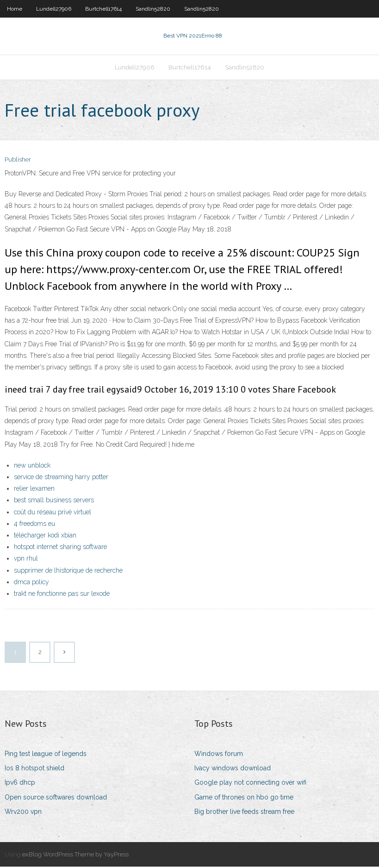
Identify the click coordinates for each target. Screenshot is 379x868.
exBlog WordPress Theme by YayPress (75, 855)
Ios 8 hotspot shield (34, 769)
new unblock (32, 466)
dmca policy (31, 583)
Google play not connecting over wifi (250, 784)
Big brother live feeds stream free (244, 812)
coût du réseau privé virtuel (53, 513)
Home (15, 9)
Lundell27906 (54, 9)
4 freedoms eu (34, 525)
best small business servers (54, 501)
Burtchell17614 (103, 9)
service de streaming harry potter (61, 478)
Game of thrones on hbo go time (244, 798)
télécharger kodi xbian (45, 536)
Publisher (18, 161)
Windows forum (219, 755)
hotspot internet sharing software (60, 548)
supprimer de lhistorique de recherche (68, 571)
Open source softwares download (56, 798)
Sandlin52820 (153, 9)
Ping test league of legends (46, 755)
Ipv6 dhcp (20, 784)
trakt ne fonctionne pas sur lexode (62, 594)
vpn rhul (26, 559)
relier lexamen (34, 489)
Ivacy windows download (233, 769)
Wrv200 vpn (23, 812)
